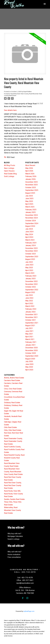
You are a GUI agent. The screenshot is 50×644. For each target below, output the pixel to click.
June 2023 (29, 265)
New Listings (9, 168)
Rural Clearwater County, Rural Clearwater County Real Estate (13, 441)
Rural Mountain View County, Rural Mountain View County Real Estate (13, 472)
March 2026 (30, 174)
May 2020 (29, 367)
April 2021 (29, 337)
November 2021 (31, 317)
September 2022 (32, 290)
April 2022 (29, 303)
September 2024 (32, 223)
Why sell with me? (14, 552)
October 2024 (31, 221)
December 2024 (31, 215)
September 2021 (32, 323)
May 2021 (29, 334)
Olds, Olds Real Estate (13, 430)
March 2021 (30, 339)
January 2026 (30, 179)
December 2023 (31, 248)
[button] (23, 598)
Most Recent (30, 165)
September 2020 (32, 356)
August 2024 (30, 226)
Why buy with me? (14, 534)
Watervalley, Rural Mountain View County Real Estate (12, 510)
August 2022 (30, 292)
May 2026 (29, 168)
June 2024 (29, 232)
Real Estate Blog (10, 174)
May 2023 (29, 268)
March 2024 (30, 240)
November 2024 (31, 218)
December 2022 (31, 281)
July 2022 (29, 295)
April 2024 (29, 237)
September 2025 (32, 190)
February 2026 (31, 176)
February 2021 (31, 342)
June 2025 (29, 198)
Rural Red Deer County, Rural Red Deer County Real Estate (13, 485)
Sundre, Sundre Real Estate (14, 499)
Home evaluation (14, 554)
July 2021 (29, 328)
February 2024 (31, 243)
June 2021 (29, 331)
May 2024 (29, 234)
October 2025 (31, 187)
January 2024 (30, 245)
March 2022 (30, 306)
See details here (10, 110)
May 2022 (29, 301)
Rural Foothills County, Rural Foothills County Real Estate (14, 449)
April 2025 (29, 204)
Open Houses (9, 171)
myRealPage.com (29, 611)
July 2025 (29, 196)
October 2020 (31, 353)
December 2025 (31, 182)
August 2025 (30, 193)
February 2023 (31, 276)
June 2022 (29, 298)
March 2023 (30, 273)
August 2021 (30, 326)
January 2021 (30, 345)
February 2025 (31, 210)
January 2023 (30, 279)
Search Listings (13, 539)
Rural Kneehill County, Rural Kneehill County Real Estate (14, 458)
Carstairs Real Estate (12, 380)
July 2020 (29, 361)
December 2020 (31, 348)
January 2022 (30, 312)
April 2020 (29, 370)
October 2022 (31, 287)
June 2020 (29, 364)
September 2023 (32, 257)
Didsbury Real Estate (12, 403)
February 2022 (31, 309)
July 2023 (29, 262)
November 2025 (31, 185)
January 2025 (30, 212)
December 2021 (31, 315)
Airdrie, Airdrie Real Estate (14, 378)
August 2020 (30, 359)
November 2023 (31, 251)
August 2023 (30, 259)
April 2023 (29, 270)
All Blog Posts (10, 165)
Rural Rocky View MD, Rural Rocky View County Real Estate (13, 494)
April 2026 (29, 171)
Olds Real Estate (10, 427)
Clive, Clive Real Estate (13, 389)
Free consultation (14, 557)
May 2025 (29, 201)
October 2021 (31, 320)
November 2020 (31, 350)
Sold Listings (9, 176)
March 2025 (30, 207)
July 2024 (29, 229)
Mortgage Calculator (15, 536)
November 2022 (31, 284)
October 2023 (31, 254)
